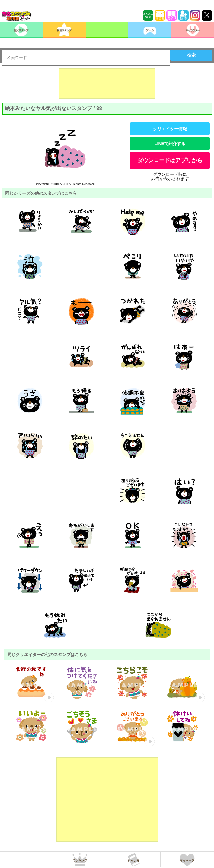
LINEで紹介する (170, 144)
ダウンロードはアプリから (170, 160)
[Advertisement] (107, 84)
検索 (191, 55)
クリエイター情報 (170, 129)
